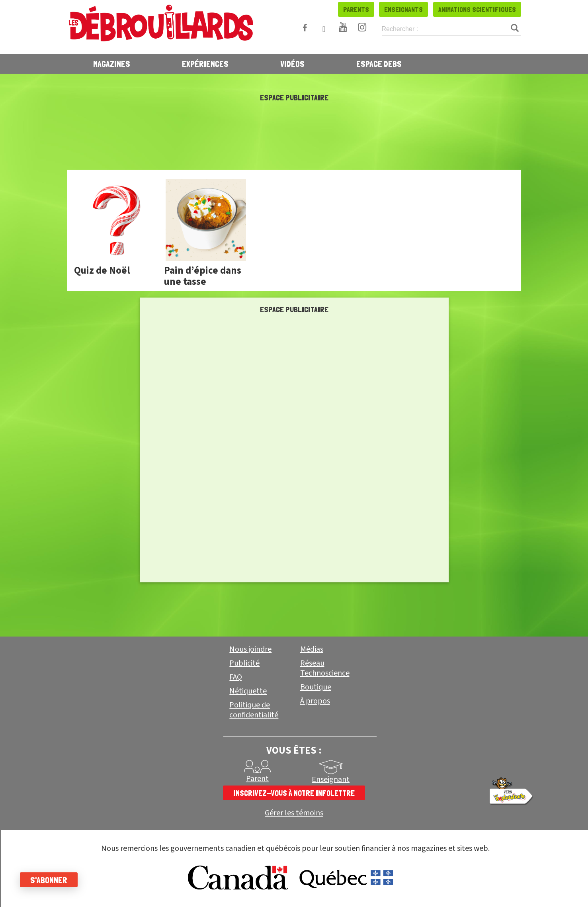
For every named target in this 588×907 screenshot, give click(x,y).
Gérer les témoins (294, 813)
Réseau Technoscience (325, 668)
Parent (257, 779)
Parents (356, 9)
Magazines (112, 64)
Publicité (244, 663)
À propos (315, 701)
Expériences (205, 64)
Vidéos (292, 64)
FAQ (236, 677)
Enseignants (403, 9)
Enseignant (331, 780)
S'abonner (49, 880)
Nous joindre (250, 649)
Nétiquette (248, 691)
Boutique (316, 687)
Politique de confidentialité (254, 710)
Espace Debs (379, 64)
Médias (312, 649)
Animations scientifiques (477, 9)
